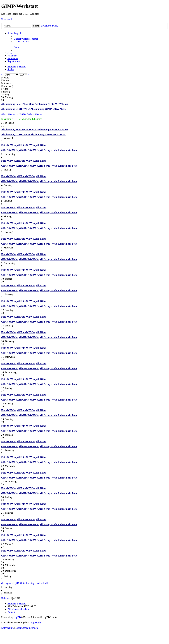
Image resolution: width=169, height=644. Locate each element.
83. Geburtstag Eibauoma (30, 119)
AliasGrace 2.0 (9, 114)
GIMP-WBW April (12, 150)
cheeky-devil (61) (10, 583)
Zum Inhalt (7, 19)
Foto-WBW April (11, 145)
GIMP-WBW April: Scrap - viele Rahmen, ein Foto (50, 150)
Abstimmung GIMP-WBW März (48, 109)
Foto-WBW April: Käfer (33, 145)
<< (3, 75)
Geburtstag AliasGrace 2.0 (30, 114)
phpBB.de (36, 623)
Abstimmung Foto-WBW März (18, 104)
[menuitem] (26, 39)
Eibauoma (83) (9, 119)
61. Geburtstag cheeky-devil (34, 583)
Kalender (6, 598)
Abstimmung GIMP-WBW (16, 109)
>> (29, 75)
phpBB (17, 617)
